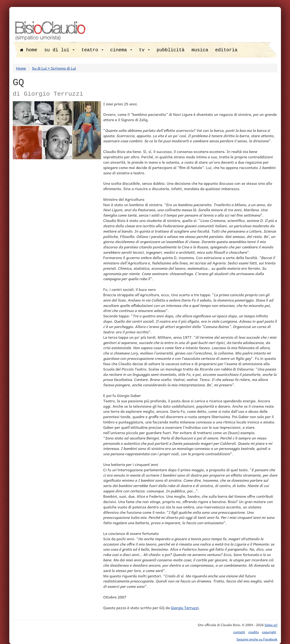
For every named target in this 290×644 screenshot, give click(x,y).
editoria (226, 50)
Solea (271, 625)
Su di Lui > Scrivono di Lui (54, 68)
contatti (239, 632)
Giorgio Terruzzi (185, 608)
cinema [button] (121, 50)
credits (254, 632)
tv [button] (144, 50)
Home (21, 68)
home (29, 50)
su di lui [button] (59, 50)
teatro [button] (92, 50)
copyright (269, 632)
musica (200, 50)
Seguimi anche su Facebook (257, 639)
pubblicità (171, 50)
